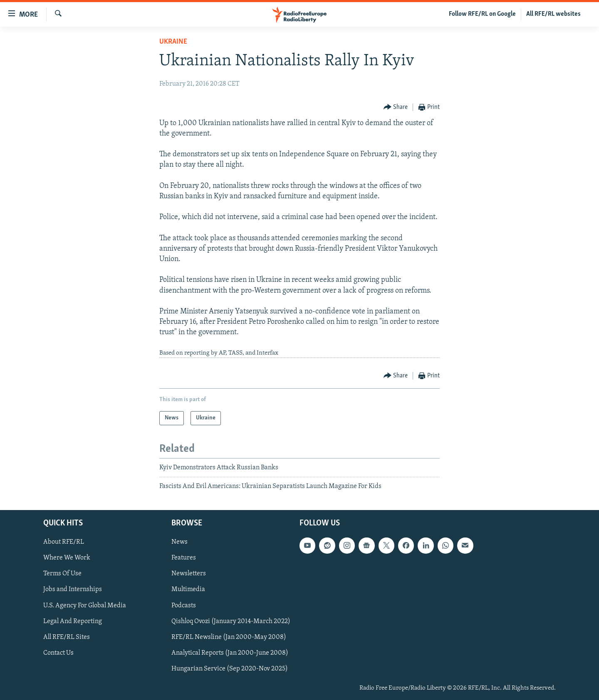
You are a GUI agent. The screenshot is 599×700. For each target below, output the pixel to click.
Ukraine (173, 42)
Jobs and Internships (73, 589)
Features (184, 558)
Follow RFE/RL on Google (482, 14)
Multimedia (188, 589)
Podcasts (184, 605)
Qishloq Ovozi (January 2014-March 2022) (231, 621)
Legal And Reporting (73, 621)
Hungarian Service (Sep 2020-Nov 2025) (230, 669)
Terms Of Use (62, 574)
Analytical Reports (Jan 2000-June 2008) (230, 653)
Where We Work (67, 558)
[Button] (396, 107)
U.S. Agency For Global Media (85, 605)
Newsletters (189, 574)
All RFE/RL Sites (67, 637)
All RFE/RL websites (553, 14)
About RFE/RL (64, 542)
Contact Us (58, 653)
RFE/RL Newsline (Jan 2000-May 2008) (229, 637)
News (179, 542)
